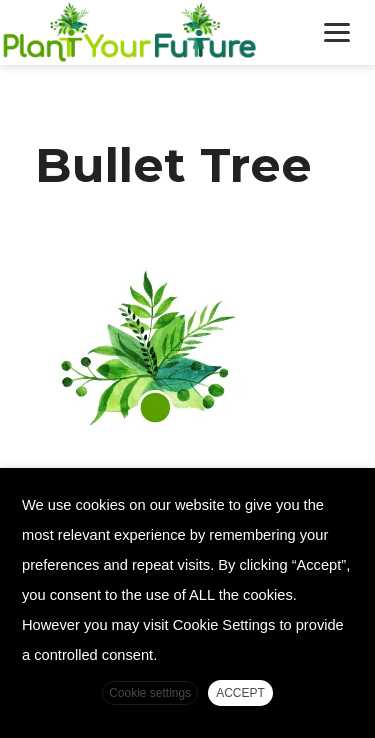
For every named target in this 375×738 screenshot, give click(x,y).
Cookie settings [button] (150, 693)
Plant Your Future (150, 32)
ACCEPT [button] (240, 693)
